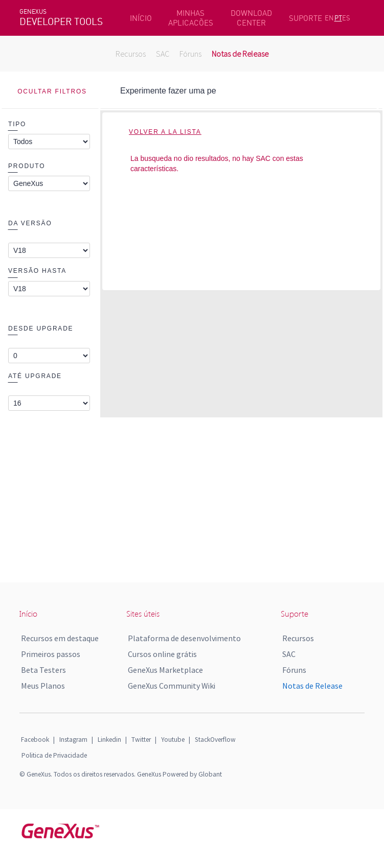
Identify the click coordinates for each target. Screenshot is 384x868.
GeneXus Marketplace (165, 670)
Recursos (131, 54)
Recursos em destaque (60, 638)
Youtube (173, 740)
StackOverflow (215, 740)
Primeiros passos (51, 654)
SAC (163, 54)
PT (338, 18)
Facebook (35, 740)
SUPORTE (306, 18)
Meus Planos (43, 686)
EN (329, 18)
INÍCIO (141, 18)
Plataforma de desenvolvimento (184, 638)
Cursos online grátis (162, 654)
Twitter (141, 740)
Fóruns (190, 54)
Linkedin (109, 740)
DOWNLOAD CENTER (251, 18)
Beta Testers (43, 670)
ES (346, 18)
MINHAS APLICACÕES (191, 18)
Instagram (73, 740)
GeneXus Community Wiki (172, 686)
